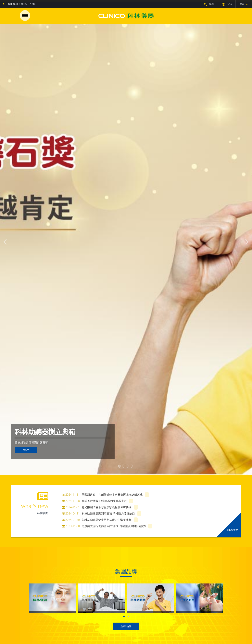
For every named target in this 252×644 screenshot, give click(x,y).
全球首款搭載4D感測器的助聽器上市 (94, 501)
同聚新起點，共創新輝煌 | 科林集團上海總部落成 (102, 495)
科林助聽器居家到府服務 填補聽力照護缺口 (99, 513)
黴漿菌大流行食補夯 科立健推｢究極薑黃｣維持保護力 (104, 526)
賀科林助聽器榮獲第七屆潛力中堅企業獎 (97, 520)
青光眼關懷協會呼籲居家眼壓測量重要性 (97, 507)
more (26, 450)
